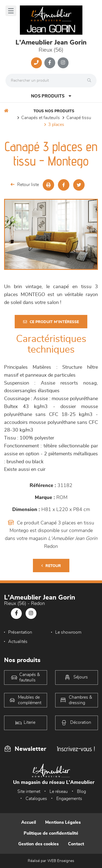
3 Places (56, 125)
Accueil (29, 822)
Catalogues (36, 799)
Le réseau (59, 792)
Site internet (29, 792)
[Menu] (11, 11)
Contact (76, 844)
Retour (51, 566)
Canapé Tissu (79, 118)
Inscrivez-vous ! (76, 749)
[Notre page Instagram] (63, 63)
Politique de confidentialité (51, 833)
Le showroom (68, 632)
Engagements (69, 799)
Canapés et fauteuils (41, 118)
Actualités (18, 642)
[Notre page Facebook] (50, 63)
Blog (81, 792)
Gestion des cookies (38, 844)
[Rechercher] (91, 81)
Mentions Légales (63, 822)
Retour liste (25, 184)
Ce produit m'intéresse (51, 322)
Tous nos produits (54, 111)
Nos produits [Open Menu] (51, 96)
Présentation (20, 632)
